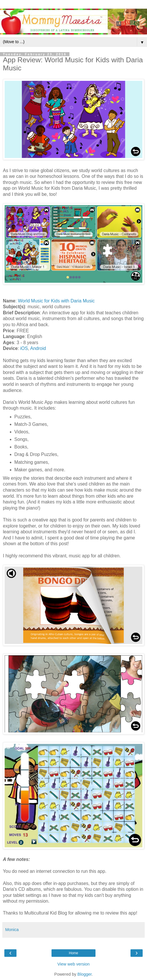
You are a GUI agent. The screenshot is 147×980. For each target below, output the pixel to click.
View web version (73, 964)
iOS (24, 348)
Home (73, 953)
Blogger (85, 974)
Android (38, 348)
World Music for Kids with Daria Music (56, 301)
